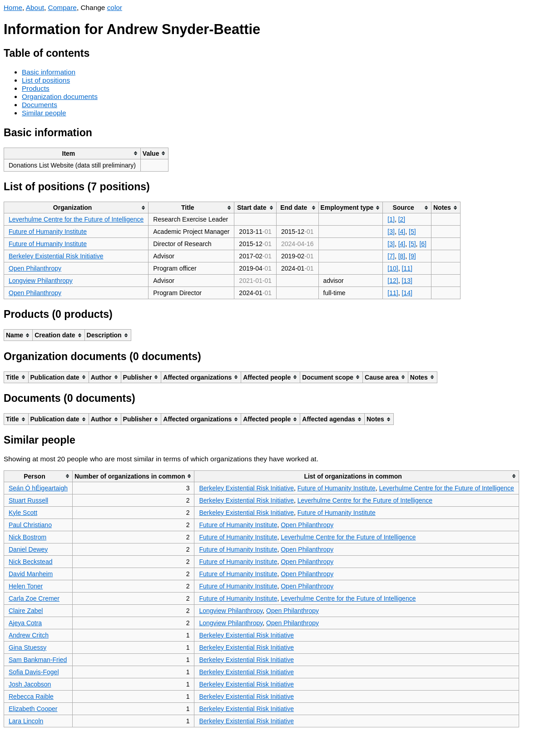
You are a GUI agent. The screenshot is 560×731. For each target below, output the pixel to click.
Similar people (44, 113)
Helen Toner (26, 586)
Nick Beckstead (30, 562)
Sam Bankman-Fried (38, 660)
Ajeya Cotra (25, 623)
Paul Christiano (30, 525)
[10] (393, 268)
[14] (407, 293)
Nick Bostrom (27, 537)
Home (13, 7)
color (115, 7)
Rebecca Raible (31, 696)
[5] (412, 232)
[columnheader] (72, 153)
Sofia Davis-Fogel (34, 672)
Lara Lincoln (26, 721)
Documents (40, 105)
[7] (391, 256)
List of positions (46, 80)
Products (36, 88)
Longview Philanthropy (41, 281)
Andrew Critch (29, 635)
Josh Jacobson (30, 684)
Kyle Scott (23, 513)
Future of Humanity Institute (48, 232)
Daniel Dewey (28, 549)
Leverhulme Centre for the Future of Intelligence (76, 219)
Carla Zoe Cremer (34, 598)
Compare (62, 7)
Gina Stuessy (27, 647)
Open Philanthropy (35, 268)
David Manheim (31, 574)
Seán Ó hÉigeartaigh (38, 488)
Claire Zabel (26, 611)
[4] (402, 232)
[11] (407, 268)
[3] (391, 232)
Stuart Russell (28, 500)
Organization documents (60, 96)
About (35, 7)
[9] (412, 256)
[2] (402, 219)
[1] (391, 219)
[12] (393, 281)
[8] (402, 256)
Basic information (49, 72)
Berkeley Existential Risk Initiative (56, 256)
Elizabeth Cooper (33, 709)
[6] (423, 244)
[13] (407, 281)
